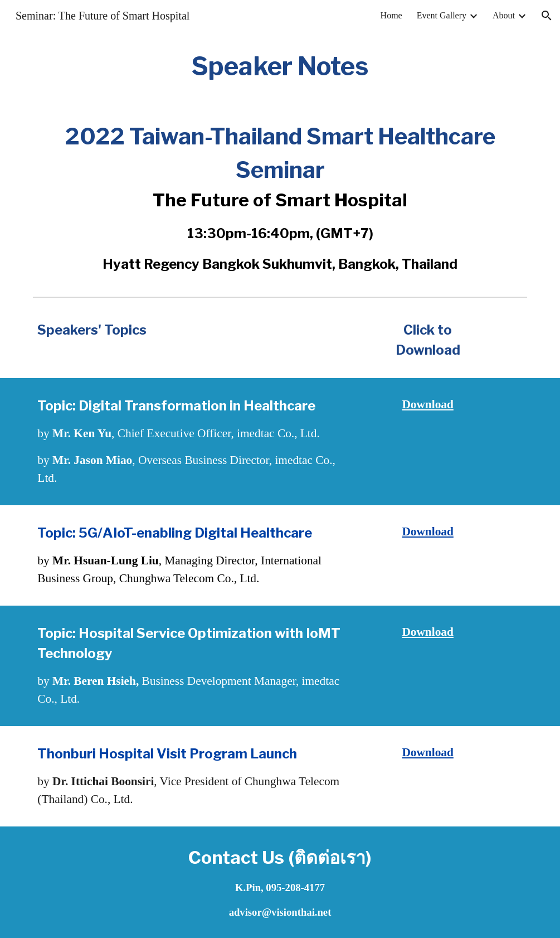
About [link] (504, 15)
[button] (547, 16)
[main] (280, 67)
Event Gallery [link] (442, 15)
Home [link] (391, 15)
